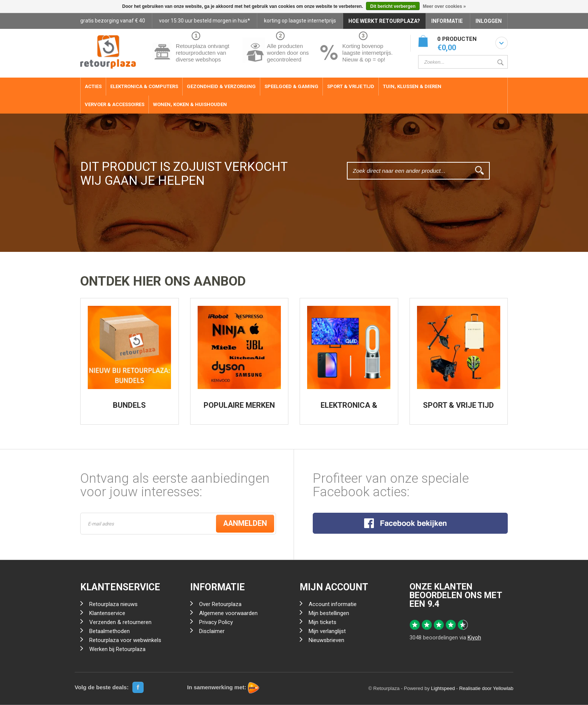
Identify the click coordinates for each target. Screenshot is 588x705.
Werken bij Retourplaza (117, 650)
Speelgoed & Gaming (291, 86)
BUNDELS (129, 405)
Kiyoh (474, 638)
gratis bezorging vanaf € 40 (113, 21)
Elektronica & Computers (144, 86)
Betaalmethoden (109, 632)
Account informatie (333, 605)
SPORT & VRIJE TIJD (458, 405)
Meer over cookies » (444, 6)
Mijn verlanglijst (327, 632)
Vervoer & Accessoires (115, 104)
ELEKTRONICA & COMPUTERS (349, 409)
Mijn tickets (322, 623)
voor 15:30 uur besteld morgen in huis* (205, 21)
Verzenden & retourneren (120, 623)
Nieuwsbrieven (326, 641)
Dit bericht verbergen (393, 6)
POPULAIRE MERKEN (239, 405)
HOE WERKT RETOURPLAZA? (384, 21)
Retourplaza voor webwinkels (125, 641)
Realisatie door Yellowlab (486, 689)
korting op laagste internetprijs (300, 21)
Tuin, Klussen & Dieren (412, 86)
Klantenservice (107, 614)
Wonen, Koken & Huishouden (190, 104)
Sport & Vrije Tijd (351, 86)
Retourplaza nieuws (113, 605)
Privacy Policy (216, 623)
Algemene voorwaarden (228, 614)
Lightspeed (443, 689)
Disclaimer (212, 632)
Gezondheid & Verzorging (221, 86)
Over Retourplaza (220, 605)
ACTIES (93, 86)
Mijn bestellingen (329, 614)
